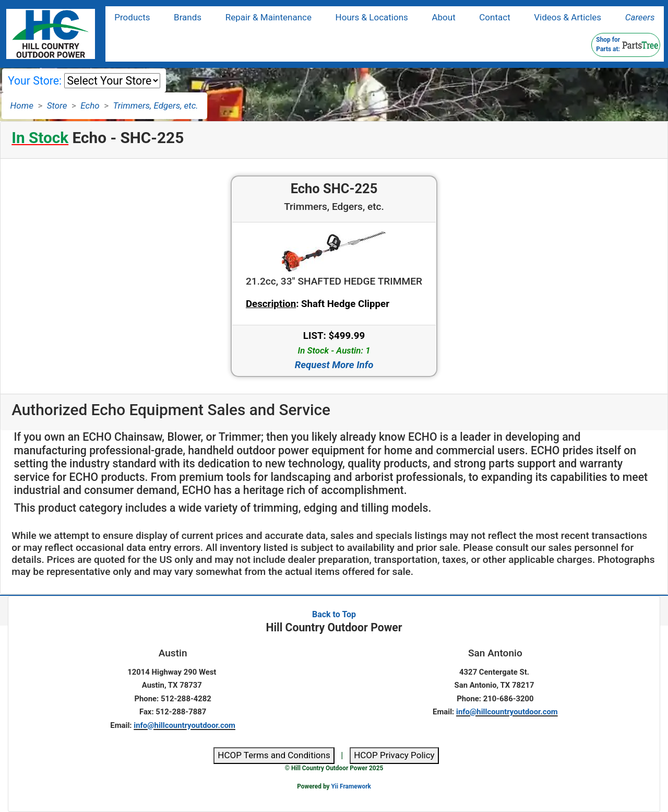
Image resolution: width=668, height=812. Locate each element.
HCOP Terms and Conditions (274, 755)
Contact (494, 17)
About (443, 17)
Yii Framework (351, 786)
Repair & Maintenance (269, 17)
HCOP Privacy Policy (394, 755)
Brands (188, 17)
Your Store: (35, 81)
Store (57, 105)
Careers (640, 17)
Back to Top (334, 614)
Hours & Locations (372, 17)
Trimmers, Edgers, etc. (156, 105)
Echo (90, 105)
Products (132, 17)
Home (22, 105)
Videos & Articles (568, 17)
